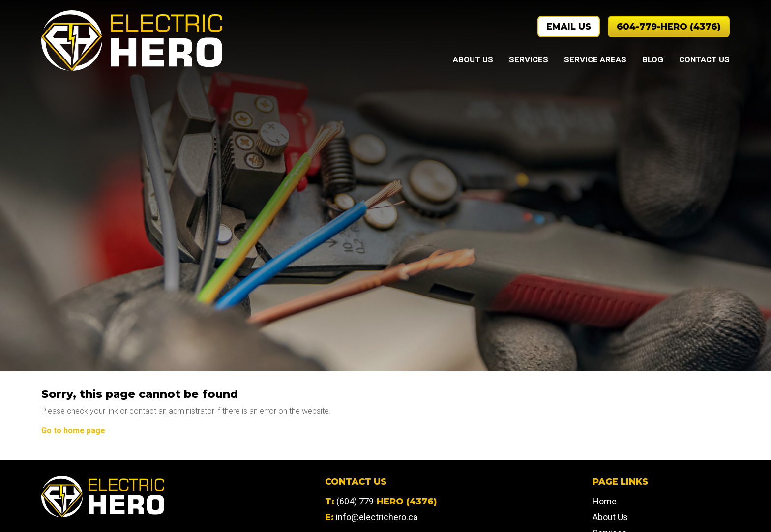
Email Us (569, 27)
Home (605, 501)
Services (529, 59)
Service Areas (595, 59)
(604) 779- (387, 501)
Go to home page (73, 430)
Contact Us (704, 59)
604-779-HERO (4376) (669, 27)
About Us (473, 59)
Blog (653, 59)
